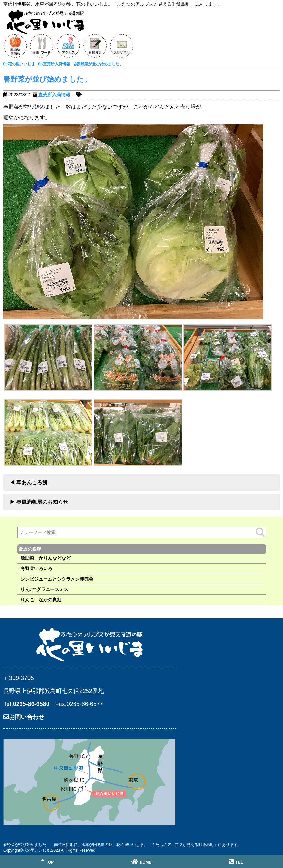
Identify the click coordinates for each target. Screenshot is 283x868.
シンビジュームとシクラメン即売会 (57, 579)
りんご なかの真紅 (41, 600)
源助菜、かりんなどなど (46, 558)
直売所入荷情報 (54, 95)
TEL (236, 862)
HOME (141, 862)
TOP (47, 862)
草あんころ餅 (32, 482)
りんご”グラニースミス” (46, 589)
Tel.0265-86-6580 (26, 704)
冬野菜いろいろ (36, 568)
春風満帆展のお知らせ (42, 502)
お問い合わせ (24, 717)
